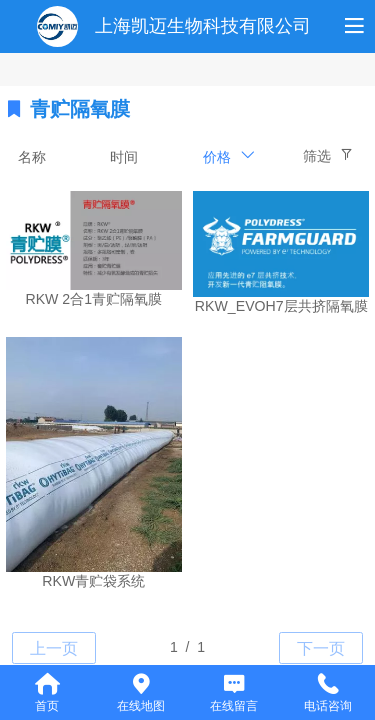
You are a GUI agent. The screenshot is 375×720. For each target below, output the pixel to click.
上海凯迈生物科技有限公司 (203, 26)
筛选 (317, 156)
